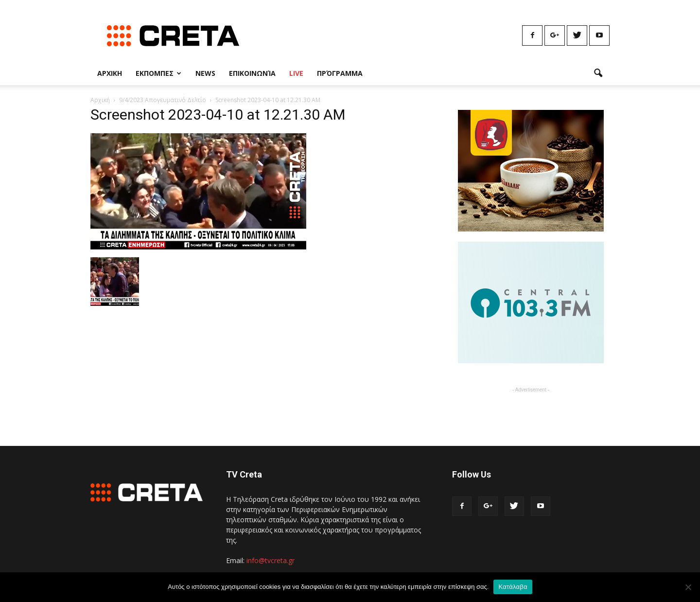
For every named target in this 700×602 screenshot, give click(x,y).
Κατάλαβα (513, 587)
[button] (598, 73)
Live (296, 73)
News (205, 73)
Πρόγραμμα (340, 73)
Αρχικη (110, 73)
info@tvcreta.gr (271, 560)
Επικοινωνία (252, 73)
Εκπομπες (158, 73)
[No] (688, 587)
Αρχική (100, 100)
